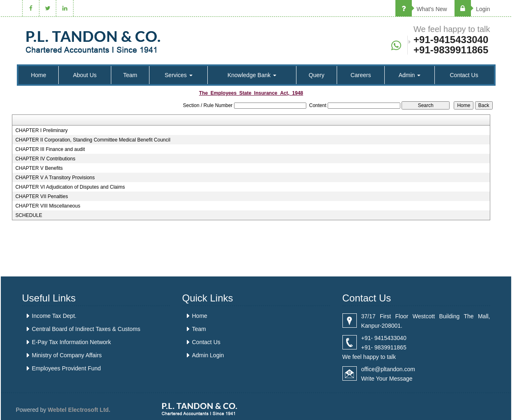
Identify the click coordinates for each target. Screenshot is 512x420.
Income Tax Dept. (54, 316)
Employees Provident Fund (67, 368)
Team (130, 75)
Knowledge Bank (252, 75)
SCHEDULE (29, 215)
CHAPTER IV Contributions (45, 159)
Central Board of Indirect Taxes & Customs (86, 329)
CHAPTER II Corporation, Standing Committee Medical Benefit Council (93, 140)
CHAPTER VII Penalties (41, 196)
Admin (410, 75)
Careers (361, 75)
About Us (85, 75)
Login (472, 9)
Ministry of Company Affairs (67, 355)
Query (317, 75)
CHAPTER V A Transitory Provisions (55, 178)
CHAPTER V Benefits (39, 168)
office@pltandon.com (388, 369)
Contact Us (464, 75)
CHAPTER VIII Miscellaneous (48, 206)
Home (38, 75)
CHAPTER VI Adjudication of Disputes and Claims (70, 187)
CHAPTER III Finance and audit (50, 149)
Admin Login (208, 355)
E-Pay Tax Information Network (72, 342)
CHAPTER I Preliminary (41, 130)
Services (179, 75)
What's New (421, 9)
